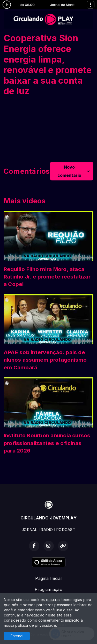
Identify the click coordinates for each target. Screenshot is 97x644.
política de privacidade (36, 625)
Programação (48, 589)
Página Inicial (48, 578)
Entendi (17, 636)
